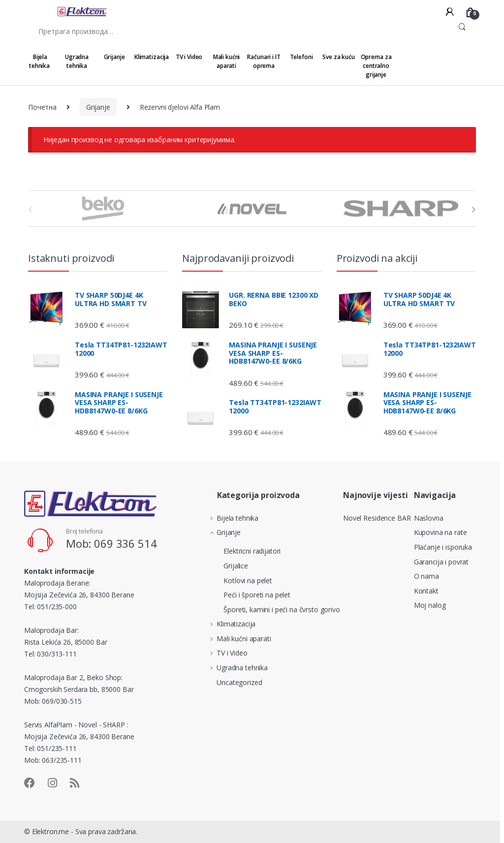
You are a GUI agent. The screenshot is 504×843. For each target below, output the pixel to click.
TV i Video (189, 57)
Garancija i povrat (441, 562)
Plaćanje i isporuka (443, 547)
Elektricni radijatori (241, 551)
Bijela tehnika (39, 61)
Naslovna (429, 518)
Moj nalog (430, 605)
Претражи (462, 31)
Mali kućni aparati (227, 61)
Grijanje (114, 57)
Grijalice (225, 566)
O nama (426, 576)
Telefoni (301, 57)
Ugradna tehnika (77, 61)
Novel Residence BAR (377, 518)
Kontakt (426, 591)
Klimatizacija (152, 57)
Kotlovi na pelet (237, 580)
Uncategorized (232, 682)
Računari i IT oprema (264, 61)
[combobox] (238, 31)
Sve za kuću (338, 57)
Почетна (42, 107)
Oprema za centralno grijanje (376, 66)
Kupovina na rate (441, 532)
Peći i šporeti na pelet (246, 595)
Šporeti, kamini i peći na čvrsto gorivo (271, 609)
